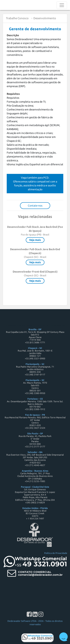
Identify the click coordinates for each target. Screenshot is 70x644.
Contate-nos (35, 206)
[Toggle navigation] (62, 5)
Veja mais (35, 240)
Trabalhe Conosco (17, 18)
